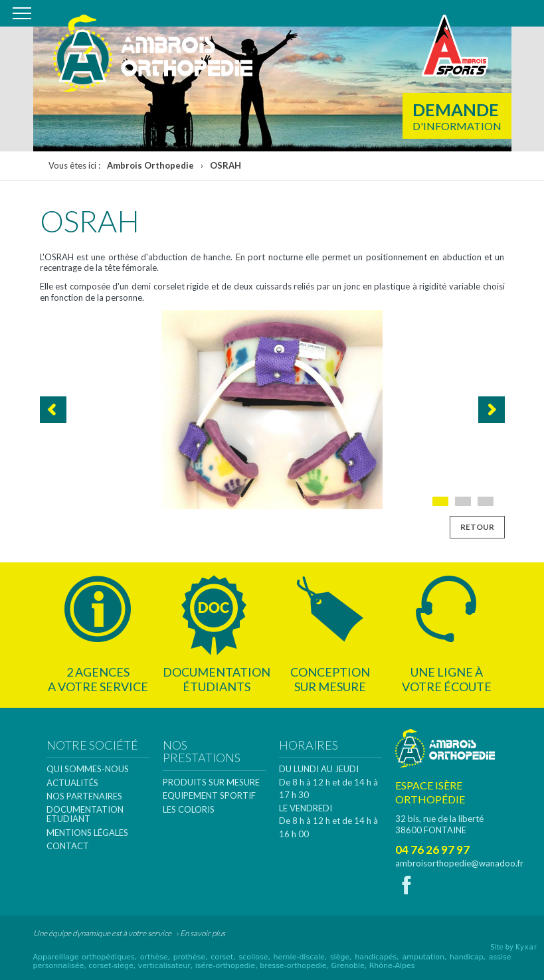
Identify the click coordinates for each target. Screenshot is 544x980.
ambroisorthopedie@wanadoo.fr (459, 863)
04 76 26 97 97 (432, 850)
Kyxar (526, 947)
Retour (477, 527)
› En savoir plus (201, 933)
